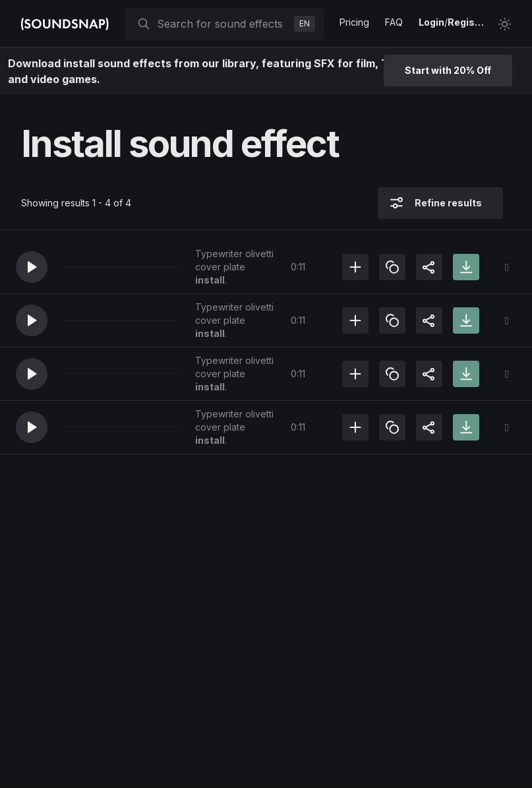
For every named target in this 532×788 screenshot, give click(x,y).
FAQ (394, 22)
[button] (32, 267)
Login (431, 22)
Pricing (354, 22)
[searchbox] (223, 24)
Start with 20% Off (448, 70)
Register (467, 22)
